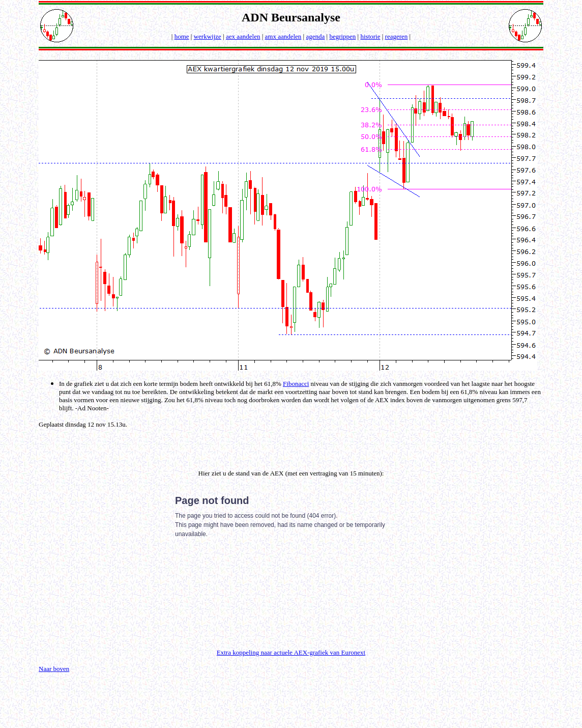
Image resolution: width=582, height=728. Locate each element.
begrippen (342, 36)
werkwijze (208, 36)
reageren (397, 36)
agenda (315, 36)
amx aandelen (283, 36)
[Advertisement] (160, 444)
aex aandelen (243, 36)
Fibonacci (296, 384)
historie (370, 36)
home (182, 36)
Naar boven (54, 669)
